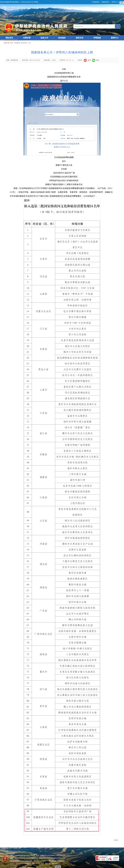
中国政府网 (95, 2)
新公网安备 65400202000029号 (21, 861)
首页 (12, 43)
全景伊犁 (27, 38)
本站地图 (55, 864)
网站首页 (9, 38)
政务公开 (44, 38)
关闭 (116, 840)
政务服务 (62, 38)
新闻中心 (115, 38)
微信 (96, 60)
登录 (122, 3)
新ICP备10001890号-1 (41, 861)
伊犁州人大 (115, 2)
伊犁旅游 (97, 38)
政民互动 (80, 38)
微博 (87, 60)
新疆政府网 (105, 2)
